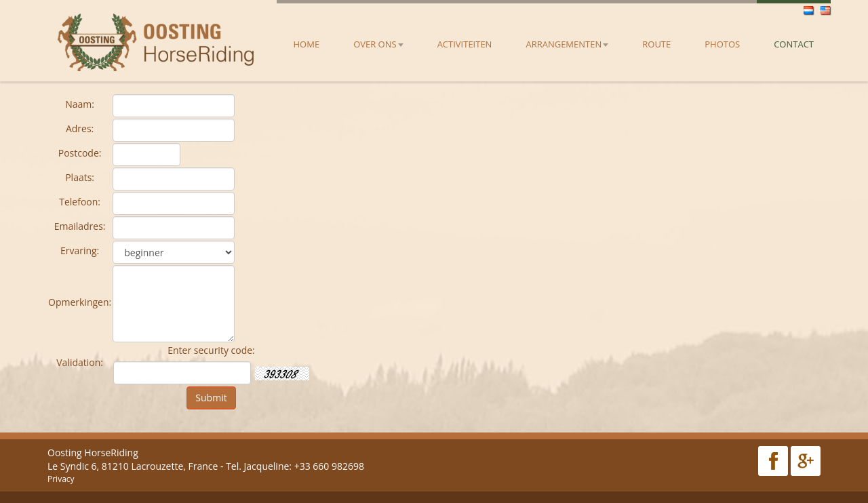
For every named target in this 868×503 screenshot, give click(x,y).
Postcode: (80, 153)
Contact (794, 44)
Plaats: (80, 177)
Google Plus (806, 461)
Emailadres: (80, 226)
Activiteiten (465, 44)
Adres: (80, 128)
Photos (722, 44)
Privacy (61, 479)
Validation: (80, 362)
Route (656, 44)
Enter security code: (211, 350)
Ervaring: (80, 250)
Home (307, 44)
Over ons (378, 44)
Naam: (80, 104)
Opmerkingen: (80, 302)
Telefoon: (80, 202)
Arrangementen (567, 44)
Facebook (773, 461)
